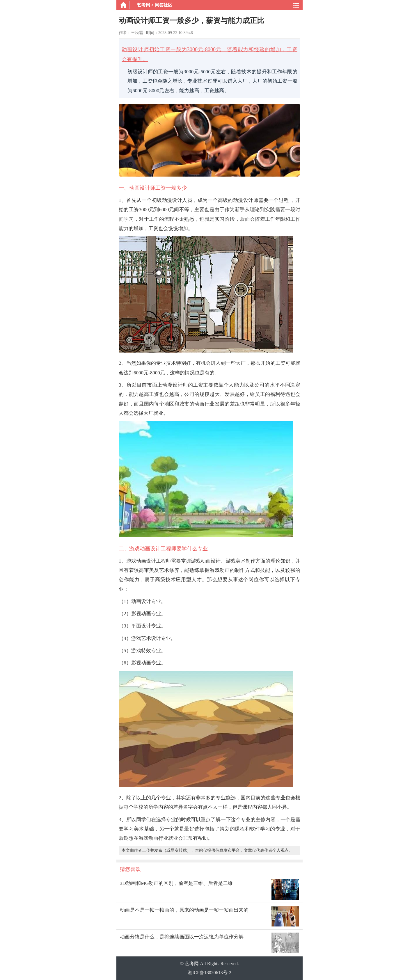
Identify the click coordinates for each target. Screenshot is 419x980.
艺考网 (144, 5)
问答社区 (164, 5)
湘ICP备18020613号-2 (210, 973)
